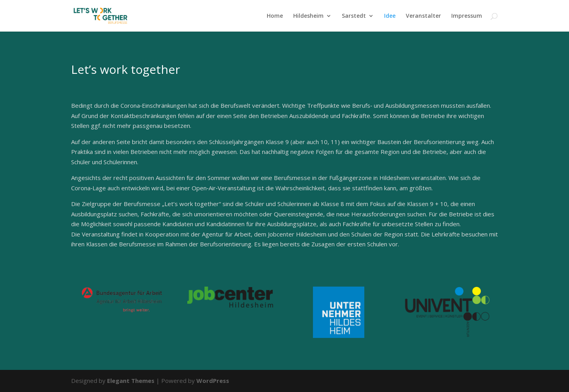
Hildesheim (308, 16)
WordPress (213, 381)
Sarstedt (354, 16)
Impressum (467, 16)
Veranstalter (423, 16)
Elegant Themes (131, 381)
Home (275, 16)
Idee (390, 16)
